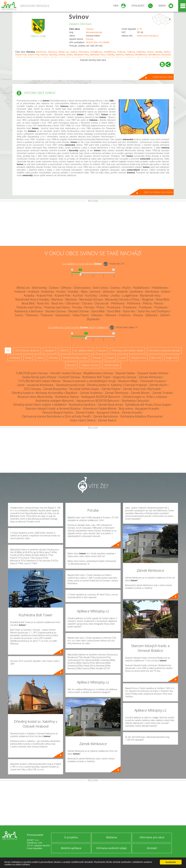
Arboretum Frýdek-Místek (100, 409)
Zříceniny (53, 358)
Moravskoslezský (94, 32)
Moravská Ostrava (91, 299)
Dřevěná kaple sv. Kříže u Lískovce (145, 397)
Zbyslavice (93, 319)
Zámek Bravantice (55, 389)
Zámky (40, 358)
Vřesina (138, 315)
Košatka (29, 295)
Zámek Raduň (107, 420)
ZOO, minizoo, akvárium (27, 350)
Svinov (79, 17)
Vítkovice (97, 315)
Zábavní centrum (90, 365)
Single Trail (172, 358)
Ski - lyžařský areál (83, 350)
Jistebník (122, 292)
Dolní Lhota (100, 288)
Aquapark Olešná (108, 412)
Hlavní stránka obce (163, 77)
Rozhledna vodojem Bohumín (55, 401)
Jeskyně (110, 358)
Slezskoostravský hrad (70, 385)
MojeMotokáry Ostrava (98, 373)
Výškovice (151, 315)
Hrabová (121, 52)
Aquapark (49, 350)
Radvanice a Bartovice (29, 311)
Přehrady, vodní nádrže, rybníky (127, 350)
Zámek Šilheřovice (117, 393)
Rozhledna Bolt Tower (96, 377)
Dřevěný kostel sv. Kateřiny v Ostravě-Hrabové (117, 385)
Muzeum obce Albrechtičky (35, 397)
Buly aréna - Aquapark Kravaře (139, 409)
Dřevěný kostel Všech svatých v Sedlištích (40, 405)
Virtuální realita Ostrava (66, 373)
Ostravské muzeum (153, 381)
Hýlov (84, 292)
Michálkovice (141, 55)
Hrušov (150, 52)
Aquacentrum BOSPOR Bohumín (98, 401)
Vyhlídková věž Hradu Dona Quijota (148, 405)
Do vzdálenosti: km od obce (82, 264)
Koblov (167, 52)
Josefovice (136, 292)
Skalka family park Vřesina (39, 377)
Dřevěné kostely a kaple (75, 358)
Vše (8, 350)
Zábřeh (165, 315)
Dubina (74, 52)
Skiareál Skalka (125, 373)
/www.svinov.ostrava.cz (148, 36)
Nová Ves (43, 303)
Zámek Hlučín (158, 385)
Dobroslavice (82, 288)
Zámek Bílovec (140, 393)
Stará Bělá (98, 311)
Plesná (147, 303)
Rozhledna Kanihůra (82, 405)
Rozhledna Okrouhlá (135, 401)
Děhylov (66, 288)
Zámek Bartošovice (105, 416)
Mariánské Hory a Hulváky (102, 55)
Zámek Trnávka (162, 393)
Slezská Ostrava (55, 311)
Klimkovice (152, 292)
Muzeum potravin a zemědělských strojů (89, 381)
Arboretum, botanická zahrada (164, 350)
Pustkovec (146, 307)
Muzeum (71, 365)
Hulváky (159, 52)
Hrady (28, 358)
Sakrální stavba (111, 365)
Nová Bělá (163, 299)
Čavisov (54, 288)
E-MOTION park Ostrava (32, 373)
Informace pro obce (152, 837)
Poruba (77, 307)
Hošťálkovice (96, 52)
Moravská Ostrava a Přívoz (122, 299)
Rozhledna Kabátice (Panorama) (141, 416)
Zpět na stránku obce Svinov (158, 192)
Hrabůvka (141, 52)
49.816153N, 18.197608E (98, 42)
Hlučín (126, 288)
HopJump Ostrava (125, 377)
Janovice (95, 292)
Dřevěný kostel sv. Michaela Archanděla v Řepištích (45, 393)
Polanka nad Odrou (29, 307)
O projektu (71, 837)
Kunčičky (53, 55)
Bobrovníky (39, 288)
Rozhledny (15, 358)
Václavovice (63, 315)
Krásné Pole (21, 55)
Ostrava (90, 29)
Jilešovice (109, 292)
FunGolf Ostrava (69, 377)
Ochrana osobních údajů (111, 848)
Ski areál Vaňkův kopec (84, 389)
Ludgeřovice (130, 295)
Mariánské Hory (81, 55)
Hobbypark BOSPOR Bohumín (101, 397)
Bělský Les (64, 52)
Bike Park (156, 358)
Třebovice (32, 315)
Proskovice (114, 307)
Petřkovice (118, 303)
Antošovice (41, 52)
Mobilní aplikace (71, 848)
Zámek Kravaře (132, 412)
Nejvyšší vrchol (139, 358)
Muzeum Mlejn (128, 381)
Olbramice (73, 303)
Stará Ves (129, 311)
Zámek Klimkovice (151, 377)
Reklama (112, 837)
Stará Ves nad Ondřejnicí (154, 311)
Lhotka (62, 55)
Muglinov (148, 299)
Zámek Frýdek (85, 412)
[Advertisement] (93, 224)
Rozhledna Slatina (67, 397)
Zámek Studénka (91, 393)
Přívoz (100, 307)
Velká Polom (81, 315)
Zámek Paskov (111, 389)
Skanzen (102, 350)
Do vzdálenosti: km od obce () (78, 327)
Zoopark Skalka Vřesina (153, 373)
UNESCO (64, 350)
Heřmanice (84, 52)
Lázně (123, 358)
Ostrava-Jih (102, 303)
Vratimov (125, 315)
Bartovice (53, 52)
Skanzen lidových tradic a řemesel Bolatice (53, 409)
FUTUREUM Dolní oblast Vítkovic (40, 381)
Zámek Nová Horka (110, 405)
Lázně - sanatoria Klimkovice (35, 385)
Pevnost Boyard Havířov (58, 412)
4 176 (139, 29)
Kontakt (152, 848)
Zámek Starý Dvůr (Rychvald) (142, 389)
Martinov (120, 55)
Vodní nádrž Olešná (83, 420)
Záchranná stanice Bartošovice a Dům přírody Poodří (56, 416)
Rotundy (97, 358)
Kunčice (44, 55)
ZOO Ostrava (32, 389)
